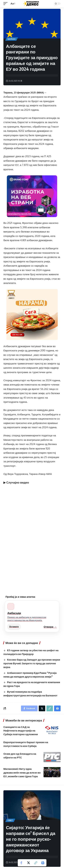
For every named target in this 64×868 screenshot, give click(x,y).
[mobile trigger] (6, 4)
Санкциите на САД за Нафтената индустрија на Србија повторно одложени (21, 731)
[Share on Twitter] (29, 863)
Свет (10, 820)
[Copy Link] (36, 863)
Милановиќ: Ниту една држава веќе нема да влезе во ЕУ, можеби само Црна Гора (22, 773)
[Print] (43, 863)
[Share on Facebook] (21, 863)
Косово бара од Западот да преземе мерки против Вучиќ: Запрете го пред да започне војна (32, 663)
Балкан (12, 39)
